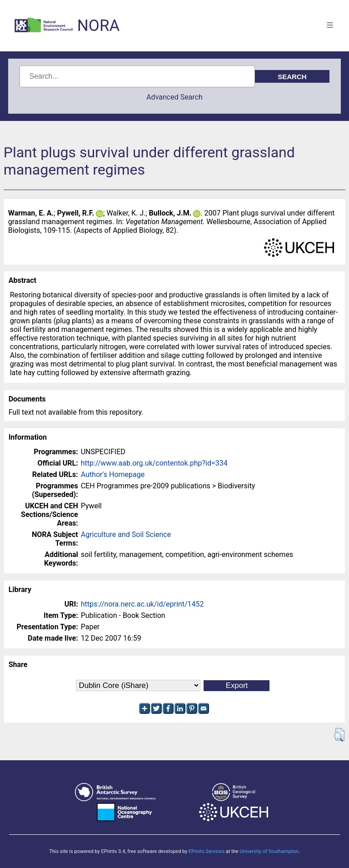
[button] (339, 735)
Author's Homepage (113, 474)
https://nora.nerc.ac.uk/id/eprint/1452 (142, 604)
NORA (98, 26)
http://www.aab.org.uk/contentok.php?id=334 (154, 463)
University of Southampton (269, 851)
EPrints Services (207, 851)
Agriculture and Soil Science (126, 534)
